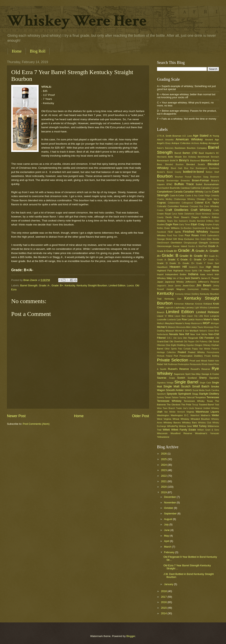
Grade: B (170, 255)
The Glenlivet (173, 405)
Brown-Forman (200, 180)
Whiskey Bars (189, 423)
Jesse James (174, 286)
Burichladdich (163, 188)
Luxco (130, 285)
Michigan (215, 323)
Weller (215, 415)
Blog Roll (38, 51)
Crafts (216, 210)
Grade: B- (186, 256)
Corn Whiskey (211, 206)
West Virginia (164, 419)
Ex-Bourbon (186, 228)
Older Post (140, 416)
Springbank (184, 394)
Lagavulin (169, 308)
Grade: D (162, 263)
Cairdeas (185, 188)
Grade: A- (44, 285)
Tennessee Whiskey (169, 401)
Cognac (161, 203)
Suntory (161, 397)
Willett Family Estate (184, 430)
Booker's (161, 172)
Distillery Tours (165, 221)
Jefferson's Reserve (208, 282)
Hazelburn (162, 267)
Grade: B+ (57, 285)
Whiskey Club (205, 423)
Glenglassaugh (190, 243)
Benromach (163, 161)
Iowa (203, 274)
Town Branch (169, 408)
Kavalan (215, 289)
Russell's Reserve (200, 369)
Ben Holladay (190, 157)
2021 (164, 481)
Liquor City (192, 316)
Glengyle (203, 243)
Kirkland (208, 304)
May (167, 536)
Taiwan (168, 397)
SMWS (188, 390)
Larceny (189, 308)
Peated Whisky (196, 352)
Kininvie (199, 304)
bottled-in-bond (193, 172)
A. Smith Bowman (172, 136)
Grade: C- (186, 259)
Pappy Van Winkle (201, 349)
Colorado (162, 206)
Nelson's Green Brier (209, 331)
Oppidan (190, 345)
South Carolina (212, 390)
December (170, 497)
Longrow (215, 316)
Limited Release (207, 312)
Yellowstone (163, 437)
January (169, 584)
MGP (206, 323)
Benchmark (203, 157)
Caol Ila (208, 192)
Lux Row (182, 319)
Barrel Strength (29, 285)
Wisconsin (162, 433)
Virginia (190, 412)
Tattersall (190, 397)
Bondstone (214, 168)
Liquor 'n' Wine (165, 316)
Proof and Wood (198, 361)
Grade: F (201, 263)
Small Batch (201, 386)
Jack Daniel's (192, 278)
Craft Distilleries (177, 210)
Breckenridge (172, 181)
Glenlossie (214, 243)
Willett (166, 430)
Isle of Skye (178, 278)
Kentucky (70, 285)
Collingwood (187, 203)
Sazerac (162, 378)
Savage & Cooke (210, 374)
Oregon (198, 345)
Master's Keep (183, 323)
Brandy (161, 181)
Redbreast (173, 364)
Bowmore (215, 177)
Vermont (181, 412)
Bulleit (199, 184)
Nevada (173, 334)
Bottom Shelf (212, 172)
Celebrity (215, 196)
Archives (195, 143)
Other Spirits (171, 349)
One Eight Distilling (176, 345)
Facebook (161, 232)
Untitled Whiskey (211, 408)
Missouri (170, 331)
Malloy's (161, 323)
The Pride (186, 405)
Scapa (172, 378)
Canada (178, 192)
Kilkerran (190, 304)
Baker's (160, 148)
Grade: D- (175, 263)
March (168, 547)
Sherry (203, 378)
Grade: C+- (213, 260)
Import (160, 274)
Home (17, 51)
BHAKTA (174, 161)
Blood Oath (177, 168)
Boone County (174, 172)
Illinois (215, 270)
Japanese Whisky (174, 282)
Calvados (206, 188)
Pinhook (161, 356)
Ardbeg (204, 143)
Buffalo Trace (184, 184)
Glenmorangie (164, 246)
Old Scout (214, 341)
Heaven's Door (196, 267)
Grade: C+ (200, 259)
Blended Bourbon (174, 164)
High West (212, 267)
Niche (204, 334)
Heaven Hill (178, 267)
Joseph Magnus (176, 289)
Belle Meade (175, 157)
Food (169, 236)
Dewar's (185, 217)
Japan (160, 282)
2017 (164, 597)
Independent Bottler (176, 274)
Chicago (201, 199)
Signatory (214, 378)
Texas (210, 401)
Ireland (210, 274)
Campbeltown (165, 192)
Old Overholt (176, 341)
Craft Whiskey (201, 210)
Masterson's (196, 323)
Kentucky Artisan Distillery (187, 294)
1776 (159, 136)
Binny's (184, 160)
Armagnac (214, 143)
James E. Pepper (210, 278)
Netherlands (163, 334)
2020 (164, 487)
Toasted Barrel (206, 405)
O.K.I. (169, 338)
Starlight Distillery (209, 394)
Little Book (204, 316)
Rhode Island (208, 364)
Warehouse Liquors (207, 412)
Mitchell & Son (182, 331)
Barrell (178, 153)
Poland (169, 356)
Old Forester (207, 338)
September (171, 514)
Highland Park (164, 271)
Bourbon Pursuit (183, 177)
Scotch (181, 378)
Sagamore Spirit (182, 374)
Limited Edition (117, 285)
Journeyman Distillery (198, 289)
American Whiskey (189, 139)
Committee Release (178, 206)
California (195, 188)
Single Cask (205, 383)
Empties (209, 225)
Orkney (207, 345)
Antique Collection (181, 143)
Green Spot (213, 263)
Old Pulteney (201, 342)
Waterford (195, 415)
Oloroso (161, 345)
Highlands (178, 271)
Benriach (215, 157)
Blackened (195, 161)
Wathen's (205, 415)
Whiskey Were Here (77, 21)
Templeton (200, 397)
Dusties (161, 224)
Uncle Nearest (195, 408)
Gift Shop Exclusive (184, 239)
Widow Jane (185, 426)
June (167, 530)
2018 (164, 591)
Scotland (192, 378)
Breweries (185, 181)
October (169, 508)
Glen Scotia (213, 239)
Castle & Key (191, 196)
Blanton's (206, 160)
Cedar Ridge (204, 196)
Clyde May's (213, 199)
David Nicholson (203, 214)
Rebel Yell (162, 364)
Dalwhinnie (189, 214)
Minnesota (181, 327)
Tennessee (213, 397)
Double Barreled (197, 221)
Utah (160, 412)
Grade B (161, 251)
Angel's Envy (164, 143)
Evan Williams (172, 228)
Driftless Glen (212, 221)
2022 (164, 476)
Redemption (184, 364)
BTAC (169, 184)
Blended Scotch (195, 164)
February (169, 552)
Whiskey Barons (172, 423)
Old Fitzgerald (190, 338)
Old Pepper (189, 342)
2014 (164, 613)
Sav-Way (196, 374)
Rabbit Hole (213, 361)
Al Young (214, 136)
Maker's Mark (211, 319)
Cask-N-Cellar (177, 195)
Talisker (175, 397)
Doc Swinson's (181, 221)
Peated (182, 352)
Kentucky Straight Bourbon (92, 285)
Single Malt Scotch (177, 386)
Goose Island (180, 246)
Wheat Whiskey (181, 419)
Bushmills (175, 188)
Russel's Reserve (178, 369)
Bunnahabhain (211, 184)
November (170, 503)
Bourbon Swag (201, 177)
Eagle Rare (172, 224)
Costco (160, 210)
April (167, 541)
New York (195, 334)
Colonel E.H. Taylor (207, 203)
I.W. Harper (204, 271)
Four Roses (192, 235)
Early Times (185, 225)
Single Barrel (186, 382)
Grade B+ (172, 251)
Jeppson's (162, 286)
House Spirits (191, 271)
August (168, 519)
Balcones (169, 148)
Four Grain (178, 236)
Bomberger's (202, 168)
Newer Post (16, 416)
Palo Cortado (184, 349)
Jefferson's (191, 282)
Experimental (199, 228)
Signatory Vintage (165, 383)
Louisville (162, 320)
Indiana (193, 274)
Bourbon (165, 176)
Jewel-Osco (189, 286)
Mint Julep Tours (195, 327)
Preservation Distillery (191, 356)
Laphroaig (180, 308)
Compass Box (196, 206)
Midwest (172, 327)
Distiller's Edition (210, 217)
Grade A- (214, 246)
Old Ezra (177, 338)
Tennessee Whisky (194, 401)
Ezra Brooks (212, 228)
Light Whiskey (201, 308)
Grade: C (173, 259)
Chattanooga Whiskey (185, 199)
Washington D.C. (180, 415)
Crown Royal (164, 214)
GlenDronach (163, 243)
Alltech (160, 140)
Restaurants (195, 364)
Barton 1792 (190, 153)
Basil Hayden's (207, 153)
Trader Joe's (182, 408)
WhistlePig (172, 426)
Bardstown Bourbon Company (191, 148)
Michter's (162, 327)
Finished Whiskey (195, 232)
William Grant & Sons (208, 430)
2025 (164, 459)
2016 (164, 602)
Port (176, 356)
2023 (164, 470)
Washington (163, 415)
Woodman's (201, 433)
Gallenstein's (213, 236)
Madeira (199, 320)
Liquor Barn (180, 316)
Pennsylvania (213, 352)
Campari (215, 188)
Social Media (199, 390)
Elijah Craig (198, 224)
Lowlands (172, 320)
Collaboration (174, 203)
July (167, 524)
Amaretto (169, 140)
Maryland (170, 323)
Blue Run (189, 168)
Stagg (195, 394)
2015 (164, 608)
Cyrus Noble (177, 214)
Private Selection (173, 360)
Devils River (172, 217)
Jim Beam (204, 285)
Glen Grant (200, 239)
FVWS (203, 236)
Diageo (195, 217)
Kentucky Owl (173, 299)
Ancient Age (212, 140)
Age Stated (201, 135)
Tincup (195, 405)
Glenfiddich (176, 243)
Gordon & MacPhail (198, 246)
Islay (169, 278)
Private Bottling (212, 356)
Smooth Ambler (175, 390)
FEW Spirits (174, 232)
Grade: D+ (189, 263)
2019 (164, 492)
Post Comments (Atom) (36, 424)
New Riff (184, 334)
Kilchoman (179, 304)
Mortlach (194, 331)
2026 (164, 454)
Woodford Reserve (181, 433)
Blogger (131, 636)
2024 (164, 465)
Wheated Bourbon (200, 419)
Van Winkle (170, 412)
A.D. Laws (187, 136)
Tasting (182, 397)
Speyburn (161, 394)
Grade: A (186, 250)
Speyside (172, 394)
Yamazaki (215, 433)
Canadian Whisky (193, 192)
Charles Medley (165, 199)
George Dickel (164, 239)
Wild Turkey (200, 426)
